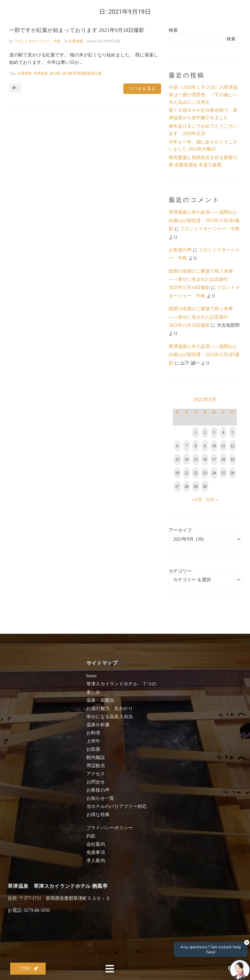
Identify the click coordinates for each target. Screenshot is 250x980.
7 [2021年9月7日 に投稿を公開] (187, 446)
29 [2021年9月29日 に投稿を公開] (196, 486)
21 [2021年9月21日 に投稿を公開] (187, 473)
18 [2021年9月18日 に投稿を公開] (223, 459)
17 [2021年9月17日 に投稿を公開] (214, 459)
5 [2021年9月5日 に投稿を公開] (232, 432)
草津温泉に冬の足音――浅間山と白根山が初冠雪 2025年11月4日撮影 (204, 220)
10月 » (212, 500)
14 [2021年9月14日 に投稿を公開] (187, 459)
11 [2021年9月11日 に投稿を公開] (223, 446)
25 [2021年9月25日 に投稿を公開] (223, 473)
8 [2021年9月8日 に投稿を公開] (196, 446)
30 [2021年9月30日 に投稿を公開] (205, 486)
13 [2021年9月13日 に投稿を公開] (177, 459)
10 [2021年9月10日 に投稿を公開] (214, 446)
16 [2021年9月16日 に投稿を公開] (205, 459)
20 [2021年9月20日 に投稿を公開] (177, 473)
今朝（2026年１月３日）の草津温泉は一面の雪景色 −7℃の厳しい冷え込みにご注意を (203, 95)
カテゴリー (180, 571)
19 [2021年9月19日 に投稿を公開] (232, 459)
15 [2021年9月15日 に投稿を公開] (196, 459)
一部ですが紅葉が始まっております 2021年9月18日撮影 (77, 30)
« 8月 (197, 500)
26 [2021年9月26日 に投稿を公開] (232, 473)
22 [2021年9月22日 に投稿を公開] (196, 473)
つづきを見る (142, 89)
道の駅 (55, 73)
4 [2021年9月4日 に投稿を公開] (223, 432)
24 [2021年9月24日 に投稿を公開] (214, 473)
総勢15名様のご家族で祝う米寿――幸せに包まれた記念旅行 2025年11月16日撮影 (201, 279)
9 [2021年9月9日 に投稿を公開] (205, 446)
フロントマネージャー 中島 (37, 41)
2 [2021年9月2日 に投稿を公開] (205, 432)
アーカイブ (180, 530)
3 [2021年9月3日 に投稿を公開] (214, 432)
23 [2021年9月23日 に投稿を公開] (205, 473)
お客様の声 (180, 250)
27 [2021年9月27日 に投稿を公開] (177, 486)
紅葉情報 (76, 41)
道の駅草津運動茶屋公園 (82, 73)
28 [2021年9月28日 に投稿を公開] (187, 486)
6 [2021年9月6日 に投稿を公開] (177, 446)
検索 (173, 30)
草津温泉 (41, 73)
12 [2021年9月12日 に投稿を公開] (232, 446)
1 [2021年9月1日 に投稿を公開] (196, 432)
